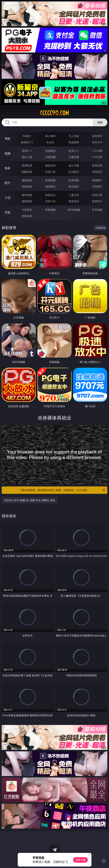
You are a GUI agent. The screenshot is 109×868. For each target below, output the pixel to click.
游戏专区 (97, 136)
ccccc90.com (54, 113)
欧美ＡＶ (74, 151)
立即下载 (80, 860)
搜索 (100, 122)
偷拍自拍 (50, 165)
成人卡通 (74, 165)
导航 (8, 212)
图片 (8, 183)
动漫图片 (97, 180)
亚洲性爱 (27, 165)
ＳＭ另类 (97, 157)
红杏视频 (97, 210)
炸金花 (50, 142)
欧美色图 (74, 180)
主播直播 (74, 157)
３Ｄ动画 (97, 151)
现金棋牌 (74, 142)
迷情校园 (27, 201)
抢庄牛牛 (97, 142)
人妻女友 (74, 195)
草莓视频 (50, 210)
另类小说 (50, 201)
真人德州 (50, 136)
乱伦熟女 (74, 172)
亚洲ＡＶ (27, 151)
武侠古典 (97, 195)
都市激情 (27, 195)
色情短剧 (27, 216)
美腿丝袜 (27, 186)
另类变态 (97, 172)
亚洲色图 (50, 180)
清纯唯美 (50, 186)
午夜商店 (27, 210)
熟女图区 (74, 186)
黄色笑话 (74, 201)
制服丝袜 (27, 172)
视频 (8, 153)
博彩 (8, 139)
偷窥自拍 (27, 180)
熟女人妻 (27, 157)
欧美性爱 (97, 165)
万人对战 (74, 136)
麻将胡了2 (27, 142)
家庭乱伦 (50, 195)
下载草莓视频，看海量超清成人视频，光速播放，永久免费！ (63, 490)
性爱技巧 (97, 201)
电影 (8, 168)
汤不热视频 (74, 210)
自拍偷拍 (50, 151)
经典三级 (50, 172)
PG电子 (27, 136)
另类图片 (97, 186)
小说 (8, 198)
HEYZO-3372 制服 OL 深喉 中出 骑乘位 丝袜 (30, 500)
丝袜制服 (50, 157)
